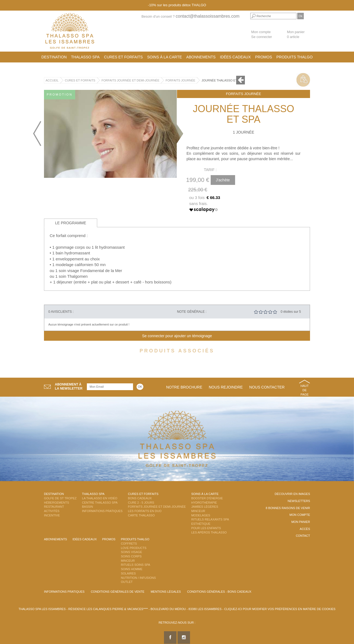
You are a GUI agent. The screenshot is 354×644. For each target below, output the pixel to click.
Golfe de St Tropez (60, 498)
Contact (303, 536)
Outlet (127, 582)
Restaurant (54, 507)
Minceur (198, 511)
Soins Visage (131, 552)
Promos (264, 57)
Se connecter (262, 37)
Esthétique (201, 524)
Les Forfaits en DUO (145, 511)
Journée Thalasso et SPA (222, 80)
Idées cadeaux (235, 57)
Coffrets (129, 544)
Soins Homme (132, 569)
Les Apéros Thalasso (209, 532)
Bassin (87, 507)
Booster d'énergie (207, 498)
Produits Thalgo (295, 57)
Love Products (134, 548)
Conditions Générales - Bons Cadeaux (219, 592)
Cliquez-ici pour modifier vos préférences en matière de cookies (280, 609)
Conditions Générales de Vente (117, 592)
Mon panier (301, 522)
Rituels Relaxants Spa (210, 519)
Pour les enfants (206, 528)
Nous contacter (267, 387)
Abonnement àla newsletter (69, 386)
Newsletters (299, 501)
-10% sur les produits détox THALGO (177, 5)
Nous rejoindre (226, 387)
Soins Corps (131, 556)
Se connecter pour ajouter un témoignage (177, 336)
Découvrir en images (292, 494)
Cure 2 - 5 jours (141, 503)
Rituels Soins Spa (135, 565)
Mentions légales (166, 592)
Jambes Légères (205, 507)
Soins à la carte (165, 57)
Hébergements (56, 503)
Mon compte (261, 32)
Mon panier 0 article (296, 34)
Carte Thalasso (141, 515)
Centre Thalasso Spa (100, 503)
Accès (305, 529)
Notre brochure (184, 387)
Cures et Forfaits (123, 57)
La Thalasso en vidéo (100, 498)
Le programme (71, 223)
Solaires (128, 573)
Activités (52, 511)
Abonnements (201, 57)
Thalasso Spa (86, 57)
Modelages (201, 515)
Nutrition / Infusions (138, 578)
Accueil (52, 80)
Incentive (52, 515)
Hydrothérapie (204, 503)
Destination (54, 57)
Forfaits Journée (180, 80)
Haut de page (305, 390)
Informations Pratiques (102, 511)
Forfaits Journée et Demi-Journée (130, 80)
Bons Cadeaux (140, 498)
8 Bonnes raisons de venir (288, 508)
